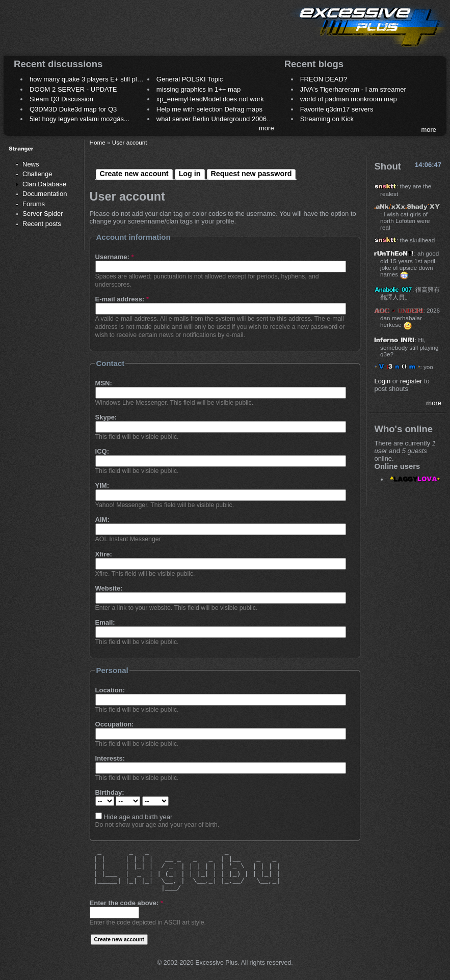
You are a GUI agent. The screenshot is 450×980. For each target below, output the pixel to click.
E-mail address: (122, 299)
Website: (109, 588)
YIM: (102, 485)
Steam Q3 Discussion (61, 99)
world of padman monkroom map (349, 99)
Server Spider (43, 214)
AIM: (102, 520)
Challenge (37, 174)
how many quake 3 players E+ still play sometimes (104, 79)
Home (98, 142)
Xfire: (104, 554)
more (267, 128)
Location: (110, 690)
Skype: (106, 417)
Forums (34, 204)
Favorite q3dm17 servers (337, 109)
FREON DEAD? (324, 79)
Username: (115, 257)
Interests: (110, 758)
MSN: (104, 383)
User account (130, 142)
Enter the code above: (126, 903)
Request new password (252, 174)
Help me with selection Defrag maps (209, 109)
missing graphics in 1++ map (198, 89)
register (411, 381)
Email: (105, 622)
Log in (190, 174)
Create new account (134, 174)
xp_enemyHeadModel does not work (210, 99)
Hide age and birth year (134, 817)
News (31, 164)
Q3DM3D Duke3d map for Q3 (73, 109)
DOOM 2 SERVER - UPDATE (73, 89)
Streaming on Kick (327, 119)
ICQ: (102, 451)
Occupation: (115, 724)
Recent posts (42, 224)
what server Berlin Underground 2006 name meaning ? (237, 119)
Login (382, 381)
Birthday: (110, 792)
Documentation (45, 194)
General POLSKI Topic (190, 79)
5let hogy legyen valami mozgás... (80, 119)
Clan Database (44, 184)
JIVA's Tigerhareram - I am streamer (353, 89)
